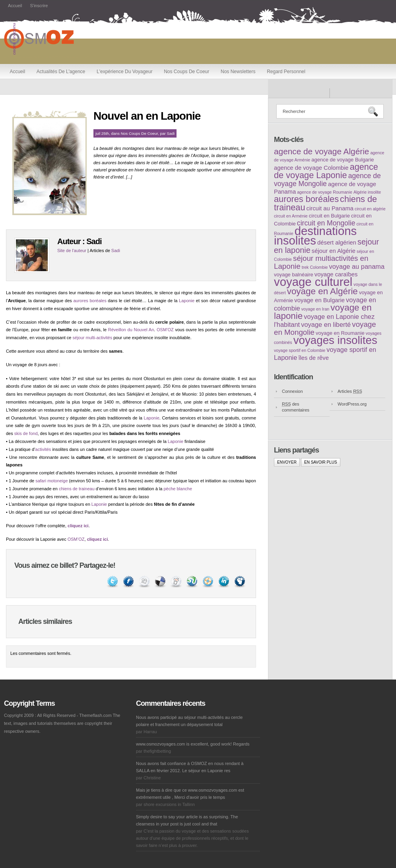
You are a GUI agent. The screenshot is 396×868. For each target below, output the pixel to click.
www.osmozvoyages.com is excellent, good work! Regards (193, 744)
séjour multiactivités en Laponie (321, 262)
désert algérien (337, 243)
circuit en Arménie (291, 216)
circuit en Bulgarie (329, 216)
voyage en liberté (326, 324)
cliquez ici (78, 526)
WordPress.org (352, 404)
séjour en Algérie (334, 251)
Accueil (15, 6)
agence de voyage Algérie (321, 151)
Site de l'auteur (72, 250)
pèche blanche (178, 489)
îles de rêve (313, 358)
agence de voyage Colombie (311, 168)
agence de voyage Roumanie (325, 192)
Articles (350, 391)
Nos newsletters (238, 72)
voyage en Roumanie (340, 333)
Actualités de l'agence (61, 72)
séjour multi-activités (93, 338)
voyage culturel (313, 282)
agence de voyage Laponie (326, 171)
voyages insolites (335, 340)
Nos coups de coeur (186, 72)
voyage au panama (357, 266)
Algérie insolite (367, 192)
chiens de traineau (77, 489)
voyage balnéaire (294, 275)
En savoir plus (321, 462)
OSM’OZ (165, 330)
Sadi (171, 133)
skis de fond (26, 433)
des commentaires (296, 407)
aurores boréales (90, 301)
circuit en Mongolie (326, 223)
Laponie (187, 301)
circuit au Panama (330, 208)
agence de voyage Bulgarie (343, 160)
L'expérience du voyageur (124, 72)
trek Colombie (315, 267)
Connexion (292, 391)
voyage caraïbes (336, 274)
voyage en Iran (315, 309)
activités (43, 449)
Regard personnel (286, 72)
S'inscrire (39, 6)
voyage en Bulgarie (319, 300)
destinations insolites (315, 236)
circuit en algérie (370, 209)
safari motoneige (51, 481)
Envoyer (287, 462)
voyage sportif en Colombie (300, 350)
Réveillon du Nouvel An (131, 330)
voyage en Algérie (322, 291)
